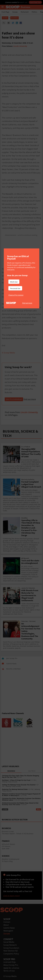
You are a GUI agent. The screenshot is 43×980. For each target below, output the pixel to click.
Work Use (14, 282)
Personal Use (15, 288)
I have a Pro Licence (16, 295)
